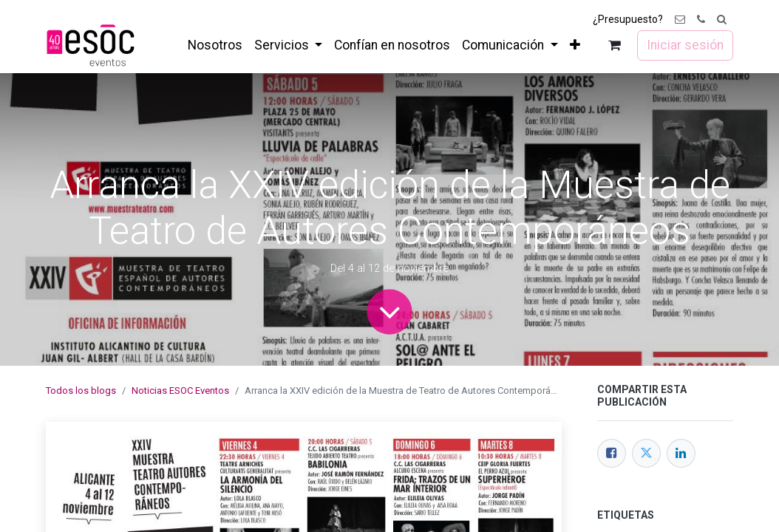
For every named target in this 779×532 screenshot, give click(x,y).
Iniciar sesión (685, 45)
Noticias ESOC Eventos (180, 391)
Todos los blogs (81, 391)
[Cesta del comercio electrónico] (615, 45)
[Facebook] (612, 453)
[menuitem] (215, 45)
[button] (722, 20)
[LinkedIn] (681, 453)
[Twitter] (646, 453)
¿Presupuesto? (628, 19)
